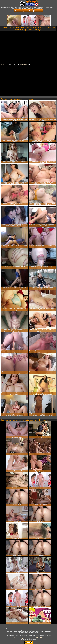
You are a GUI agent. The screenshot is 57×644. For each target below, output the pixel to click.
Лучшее (25, 11)
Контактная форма (19, 638)
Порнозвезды (38, 11)
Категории (18, 11)
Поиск (31, 11)
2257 (37, 638)
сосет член (18, 66)
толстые (12, 66)
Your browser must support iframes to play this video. (28, 47)
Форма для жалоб (30, 638)
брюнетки (7, 66)
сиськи (24, 66)
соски (28, 66)
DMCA (41, 638)
